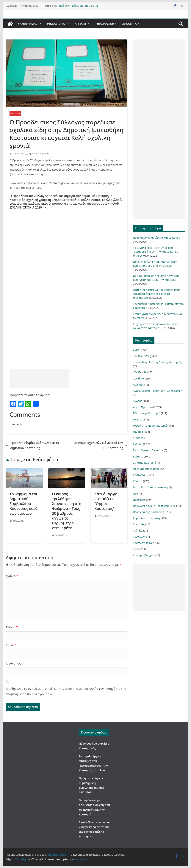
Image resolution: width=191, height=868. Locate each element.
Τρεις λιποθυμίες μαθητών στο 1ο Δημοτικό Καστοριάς (32, 445)
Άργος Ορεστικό (143, 407)
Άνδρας (138, 401)
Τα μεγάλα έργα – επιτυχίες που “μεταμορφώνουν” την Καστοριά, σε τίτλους (155, 252)
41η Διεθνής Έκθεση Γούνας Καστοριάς (157, 362)
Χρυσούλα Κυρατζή (39, 153)
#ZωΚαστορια (56, 24)
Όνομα (12, 627)
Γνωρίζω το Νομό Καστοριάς (151, 426)
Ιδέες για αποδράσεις (146, 469)
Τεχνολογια (140, 537)
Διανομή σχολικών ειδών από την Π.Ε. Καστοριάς (101, 445)
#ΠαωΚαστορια (106, 24)
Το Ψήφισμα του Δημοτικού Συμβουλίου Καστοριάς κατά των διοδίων (24, 504)
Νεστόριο (139, 500)
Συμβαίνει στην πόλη (146, 518)
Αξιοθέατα (129, 24)
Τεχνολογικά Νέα (144, 543)
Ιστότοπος (13, 663)
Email (11, 645)
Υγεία (136, 549)
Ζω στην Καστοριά (145, 463)
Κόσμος (138, 481)
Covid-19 (138, 378)
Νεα (136, 493)
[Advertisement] (39, 378)
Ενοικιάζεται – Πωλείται (148, 450)
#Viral (137, 350)
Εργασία (138, 456)
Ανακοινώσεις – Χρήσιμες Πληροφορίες (157, 391)
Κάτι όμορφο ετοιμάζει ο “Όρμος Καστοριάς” (106, 501)
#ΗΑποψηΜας (27, 24)
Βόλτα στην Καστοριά (147, 413)
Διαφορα (138, 438)
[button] (39, 24)
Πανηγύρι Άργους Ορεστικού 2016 (154, 506)
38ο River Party (142, 356)
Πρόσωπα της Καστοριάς (148, 512)
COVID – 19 (140, 372)
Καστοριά (15, 114)
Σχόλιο (12, 576)
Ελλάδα (138, 444)
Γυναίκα (138, 432)
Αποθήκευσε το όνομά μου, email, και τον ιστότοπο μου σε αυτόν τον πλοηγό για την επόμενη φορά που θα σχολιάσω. (66, 691)
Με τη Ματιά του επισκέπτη (151, 487)
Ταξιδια (138, 531)
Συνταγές (139, 524)
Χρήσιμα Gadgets (144, 555)
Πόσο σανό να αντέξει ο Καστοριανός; (157, 238)
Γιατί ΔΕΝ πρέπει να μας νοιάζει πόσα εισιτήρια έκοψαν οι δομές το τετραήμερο (157, 294)
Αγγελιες (81, 24)
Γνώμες (138, 419)
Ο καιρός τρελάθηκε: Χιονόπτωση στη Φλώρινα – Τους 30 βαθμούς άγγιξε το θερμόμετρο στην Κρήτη (67, 511)
